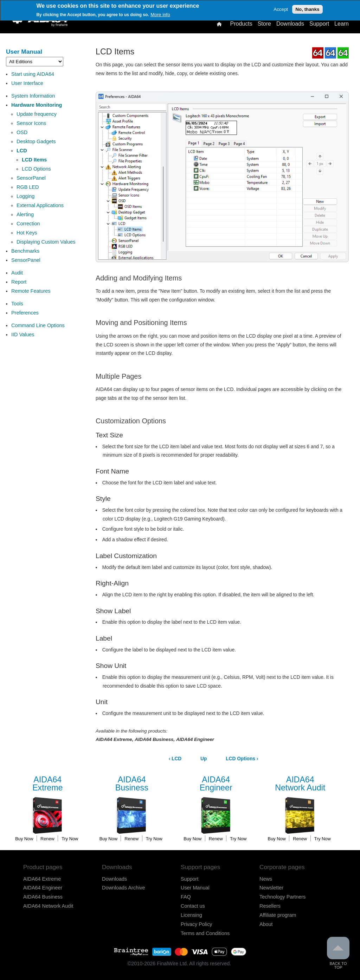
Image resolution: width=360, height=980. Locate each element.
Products (241, 24)
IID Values (23, 335)
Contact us (193, 906)
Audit (17, 273)
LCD (22, 151)
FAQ (186, 897)
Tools (17, 304)
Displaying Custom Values (46, 242)
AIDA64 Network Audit (48, 906)
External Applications (40, 205)
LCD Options (36, 169)
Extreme (47, 784)
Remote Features (31, 291)
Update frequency (37, 114)
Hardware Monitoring (37, 105)
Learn (342, 24)
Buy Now (24, 839)
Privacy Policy (197, 924)
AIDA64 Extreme (42, 879)
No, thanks (307, 9)
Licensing (191, 915)
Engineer (216, 784)
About (266, 924)
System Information (33, 96)
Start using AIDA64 (33, 74)
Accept (281, 9)
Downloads (290, 24)
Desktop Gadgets (36, 141)
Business (132, 784)
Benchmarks (25, 251)
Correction (28, 224)
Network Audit (300, 784)
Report (19, 282)
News (266, 879)
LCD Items (34, 160)
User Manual (24, 52)
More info (160, 15)
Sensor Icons (31, 123)
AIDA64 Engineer (43, 888)
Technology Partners (282, 897)
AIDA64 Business (43, 897)
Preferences (25, 313)
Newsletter (271, 888)
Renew (47, 839)
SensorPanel (31, 178)
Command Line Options (38, 325)
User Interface (27, 83)
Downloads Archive (123, 888)
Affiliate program (278, 915)
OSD (22, 132)
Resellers (270, 906)
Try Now (70, 839)
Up (204, 759)
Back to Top (338, 953)
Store (264, 24)
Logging (25, 196)
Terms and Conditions (205, 933)
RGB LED (28, 187)
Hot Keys (27, 233)
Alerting (25, 214)
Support (319, 24)
